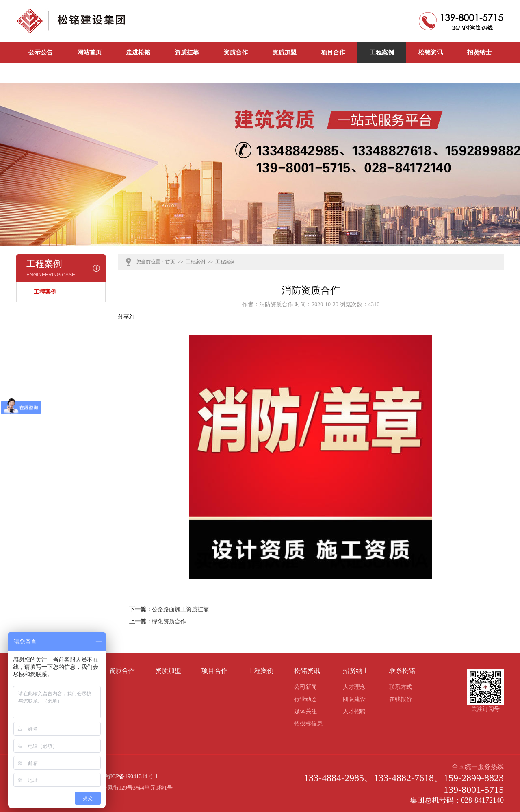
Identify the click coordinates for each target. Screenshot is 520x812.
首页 (170, 262)
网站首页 (89, 52)
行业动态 (305, 699)
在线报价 (401, 699)
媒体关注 (305, 711)
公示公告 (41, 52)
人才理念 (354, 687)
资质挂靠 (187, 52)
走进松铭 (138, 52)
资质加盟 (284, 52)
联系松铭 (41, 73)
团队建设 (354, 699)
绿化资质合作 (169, 622)
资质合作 (236, 52)
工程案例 (382, 52)
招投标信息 (308, 724)
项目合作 (333, 52)
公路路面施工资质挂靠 (180, 609)
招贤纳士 (479, 52)
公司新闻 (89, 73)
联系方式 (401, 687)
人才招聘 (354, 711)
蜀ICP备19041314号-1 (131, 776)
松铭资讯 (431, 52)
